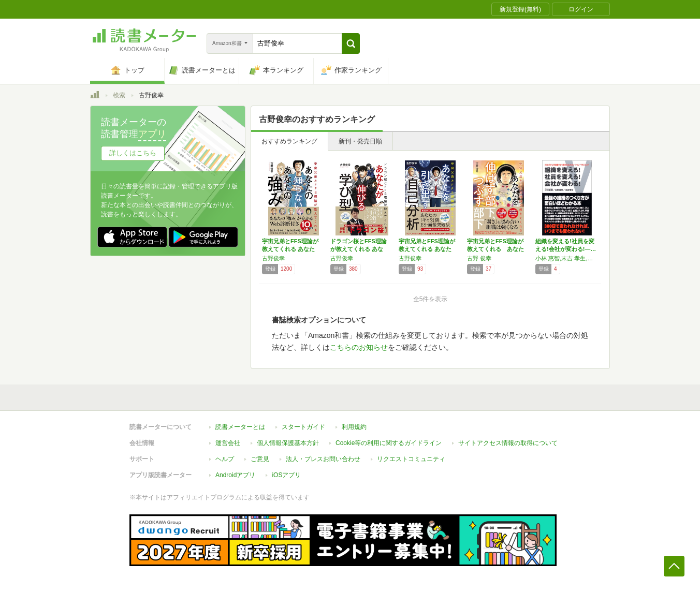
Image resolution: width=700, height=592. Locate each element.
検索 (119, 95)
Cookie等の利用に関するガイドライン (389, 443)
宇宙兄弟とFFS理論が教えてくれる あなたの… (290, 249)
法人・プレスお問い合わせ (323, 459)
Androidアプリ (235, 475)
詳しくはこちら (133, 153)
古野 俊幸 (479, 258)
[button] (351, 43)
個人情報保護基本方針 (288, 443)
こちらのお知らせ (359, 347)
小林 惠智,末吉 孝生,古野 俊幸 (567, 258)
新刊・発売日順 (360, 141)
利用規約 (354, 427)
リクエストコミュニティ (411, 459)
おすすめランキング (289, 141)
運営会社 (228, 443)
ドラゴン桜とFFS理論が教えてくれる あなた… (359, 249)
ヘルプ (225, 459)
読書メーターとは (240, 427)
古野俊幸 (273, 258)
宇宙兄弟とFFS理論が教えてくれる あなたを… (427, 249)
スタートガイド (303, 427)
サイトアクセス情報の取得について (508, 443)
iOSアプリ (286, 475)
